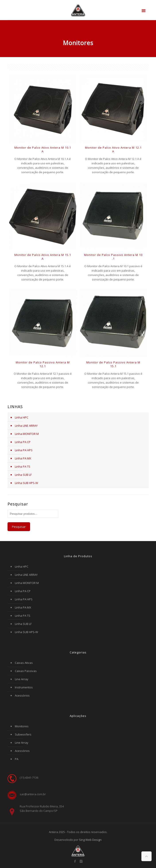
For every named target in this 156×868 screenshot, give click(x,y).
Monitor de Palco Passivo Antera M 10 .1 (113, 257)
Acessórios (22, 695)
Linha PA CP (23, 442)
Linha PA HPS (24, 450)
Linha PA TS (23, 467)
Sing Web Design (90, 840)
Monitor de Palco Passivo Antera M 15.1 (113, 364)
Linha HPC (22, 417)
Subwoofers (23, 734)
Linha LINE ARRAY (26, 426)
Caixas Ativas (24, 663)
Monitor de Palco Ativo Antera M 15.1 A (43, 257)
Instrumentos (24, 687)
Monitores (22, 726)
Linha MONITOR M (27, 434)
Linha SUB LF (23, 475)
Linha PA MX (23, 458)
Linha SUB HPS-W (26, 483)
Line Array (22, 679)
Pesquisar (19, 527)
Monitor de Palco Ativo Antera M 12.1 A (113, 149)
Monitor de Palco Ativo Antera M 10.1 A (43, 149)
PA (17, 759)
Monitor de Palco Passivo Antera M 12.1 (43, 364)
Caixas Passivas (26, 671)
